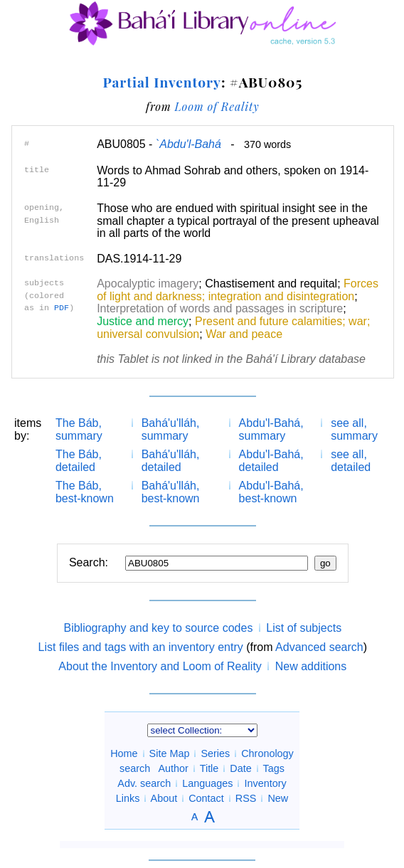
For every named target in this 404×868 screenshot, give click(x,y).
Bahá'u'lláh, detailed (171, 461)
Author (174, 768)
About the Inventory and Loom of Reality (160, 666)
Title (209, 768)
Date (240, 768)
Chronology (267, 753)
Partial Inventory (161, 82)
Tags (273, 768)
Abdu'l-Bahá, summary (271, 429)
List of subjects (304, 628)
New (278, 798)
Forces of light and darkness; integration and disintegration (238, 290)
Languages (207, 783)
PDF (62, 308)
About (164, 798)
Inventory (265, 783)
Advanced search (319, 647)
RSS (246, 798)
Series (215, 753)
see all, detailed (351, 461)
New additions (311, 666)
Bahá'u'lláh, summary (171, 429)
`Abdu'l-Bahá (188, 144)
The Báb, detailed (79, 461)
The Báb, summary (79, 429)
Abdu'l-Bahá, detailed (271, 461)
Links (128, 798)
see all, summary (354, 429)
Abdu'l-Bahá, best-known (271, 492)
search (135, 768)
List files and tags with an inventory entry (141, 647)
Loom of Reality (217, 106)
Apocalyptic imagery (148, 284)
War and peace (244, 334)
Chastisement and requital (271, 284)
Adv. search (144, 783)
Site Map (170, 753)
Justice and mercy (143, 321)
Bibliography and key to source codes (158, 628)
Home (124, 753)
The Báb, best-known (85, 492)
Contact (206, 798)
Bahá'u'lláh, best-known (171, 492)
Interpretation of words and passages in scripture (220, 308)
